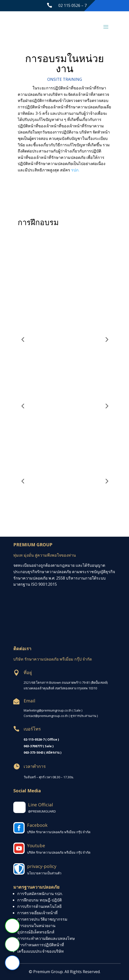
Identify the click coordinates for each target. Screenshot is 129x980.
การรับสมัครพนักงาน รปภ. (40, 894)
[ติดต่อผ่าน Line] (12, 926)
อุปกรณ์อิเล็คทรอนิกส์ (36, 932)
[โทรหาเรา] (12, 944)
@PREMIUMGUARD (42, 811)
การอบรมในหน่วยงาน (36, 926)
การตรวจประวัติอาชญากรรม (42, 919)
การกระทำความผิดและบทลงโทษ (46, 938)
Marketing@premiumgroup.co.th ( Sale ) (53, 710)
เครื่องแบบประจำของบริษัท (40, 951)
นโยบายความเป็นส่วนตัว (44, 873)
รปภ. (75, 170)
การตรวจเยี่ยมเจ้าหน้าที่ (37, 913)
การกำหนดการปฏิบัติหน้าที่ (41, 945)
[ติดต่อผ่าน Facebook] (12, 963)
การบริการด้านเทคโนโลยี (39, 906)
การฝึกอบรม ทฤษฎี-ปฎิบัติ (40, 900)
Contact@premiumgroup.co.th (46, 716)
